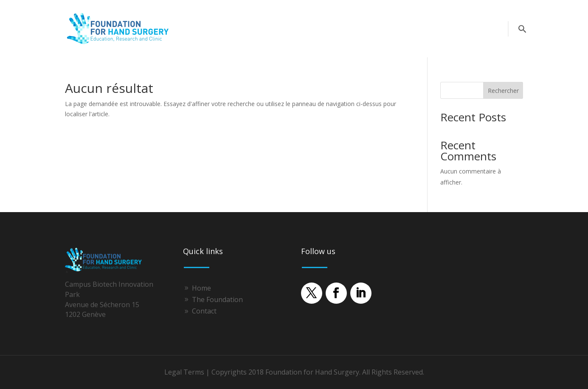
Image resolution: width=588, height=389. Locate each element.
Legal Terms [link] (184, 372)
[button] (312, 293)
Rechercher (503, 91)
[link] (120, 43)
